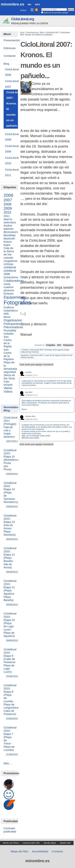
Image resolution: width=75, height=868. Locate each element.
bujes (7, 245)
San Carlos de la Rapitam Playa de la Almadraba (10, 359)
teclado (8, 385)
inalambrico (11, 311)
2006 (8, 195)
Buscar (41, 8)
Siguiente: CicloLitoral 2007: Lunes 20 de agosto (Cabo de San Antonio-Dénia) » (47, 356)
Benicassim (11, 232)
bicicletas (10, 235)
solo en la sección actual (56, 13)
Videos (8, 392)
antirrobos (10, 222)
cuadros (9, 287)
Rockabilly (10, 330)
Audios (8, 226)
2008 (7, 204)
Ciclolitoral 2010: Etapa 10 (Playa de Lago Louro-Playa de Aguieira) (10, 627)
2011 (7, 216)
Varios (8, 388)
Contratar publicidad (10, 830)
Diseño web (65, 843)
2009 (8, 208)
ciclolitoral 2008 (10, 272)
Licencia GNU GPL (31, 843)
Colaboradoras (14, 281)
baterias (9, 229)
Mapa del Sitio (20, 851)
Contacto (57, 851)
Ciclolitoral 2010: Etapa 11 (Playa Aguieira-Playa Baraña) (10, 593)
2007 (59, 345)
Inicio (22, 32)
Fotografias (51, 345)
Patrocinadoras (13, 327)
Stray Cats (9, 380)
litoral (7, 317)
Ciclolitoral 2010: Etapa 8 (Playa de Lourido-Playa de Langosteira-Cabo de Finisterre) (11, 702)
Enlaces (9, 294)
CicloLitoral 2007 (52, 32)
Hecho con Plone (11, 843)
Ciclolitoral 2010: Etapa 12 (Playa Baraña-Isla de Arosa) (10, 560)
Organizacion (13, 320)
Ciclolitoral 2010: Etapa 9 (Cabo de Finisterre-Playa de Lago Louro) (10, 663)
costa (7, 284)
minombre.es (13, 4)
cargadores (11, 261)
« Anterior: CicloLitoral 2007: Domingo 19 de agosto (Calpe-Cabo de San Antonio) (45, 351)
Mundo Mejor (50, 843)
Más (37, 4)
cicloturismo (11, 277)
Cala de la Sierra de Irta (9, 251)
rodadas (9, 334)
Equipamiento (15, 297)
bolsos (8, 242)
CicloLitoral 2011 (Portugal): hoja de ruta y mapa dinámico (10, 430)
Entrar (23, 10)
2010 (7, 212)
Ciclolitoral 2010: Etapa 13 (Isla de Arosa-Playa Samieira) (10, 528)
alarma (8, 219)
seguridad (10, 372)
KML (6, 314)
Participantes (68, 345)
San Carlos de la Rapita (8, 342)
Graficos (9, 307)
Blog (42, 32)
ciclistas (8, 264)
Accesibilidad (40, 851)
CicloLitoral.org (23, 19)
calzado (8, 258)
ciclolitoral (10, 267)
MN (29, 4)
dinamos (9, 290)
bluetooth (9, 238)
